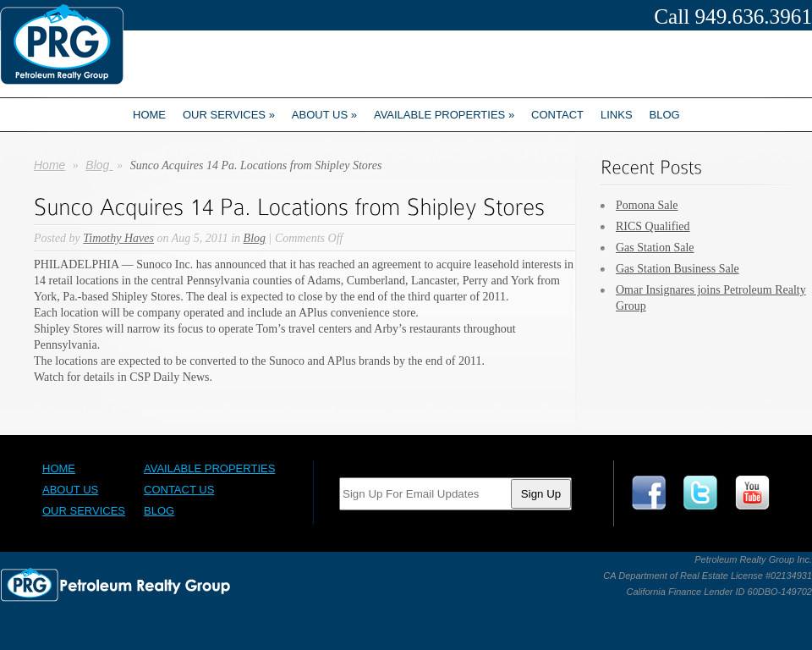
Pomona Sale (647, 205)
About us (324, 115)
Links (617, 115)
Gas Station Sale (655, 248)
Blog (665, 115)
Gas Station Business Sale (678, 269)
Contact (557, 115)
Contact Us (179, 490)
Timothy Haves (118, 238)
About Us (70, 490)
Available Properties (444, 115)
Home (149, 115)
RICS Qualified (653, 226)
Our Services (229, 115)
